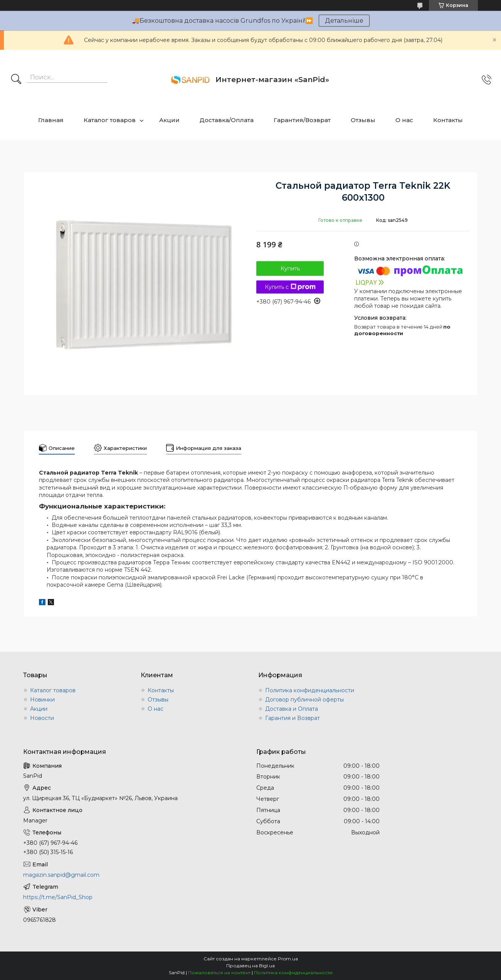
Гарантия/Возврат (302, 120)
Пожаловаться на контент (219, 972)
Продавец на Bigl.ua (250, 966)
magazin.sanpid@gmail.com (61, 875)
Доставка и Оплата (292, 709)
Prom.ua (288, 959)
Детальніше (344, 21)
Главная (51, 120)
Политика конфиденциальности (310, 690)
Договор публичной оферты (304, 700)
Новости (42, 718)
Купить (290, 268)
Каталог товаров (110, 120)
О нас (404, 120)
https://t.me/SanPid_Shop (58, 897)
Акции (169, 120)
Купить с (290, 287)
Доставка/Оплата (227, 120)
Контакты (448, 120)
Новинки (42, 700)
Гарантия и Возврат (293, 718)
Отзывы (363, 120)
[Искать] (16, 80)
